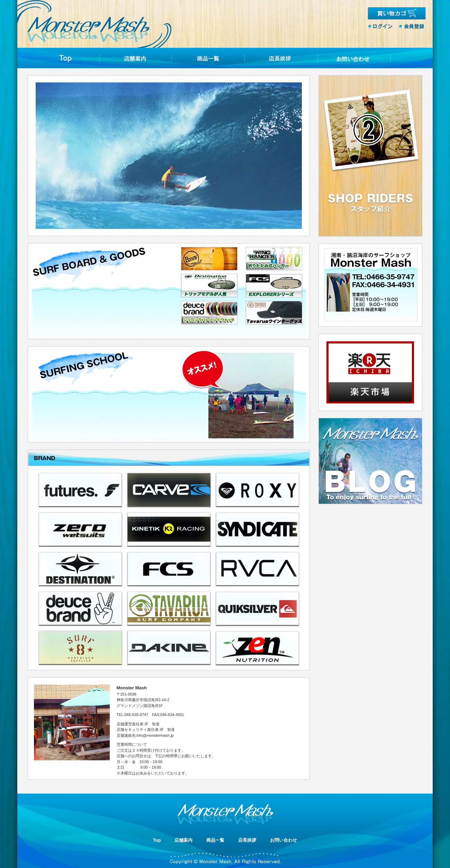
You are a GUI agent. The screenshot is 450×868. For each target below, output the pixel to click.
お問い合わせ (283, 840)
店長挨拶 (247, 840)
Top (157, 840)
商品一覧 (215, 840)
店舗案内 (183, 840)
